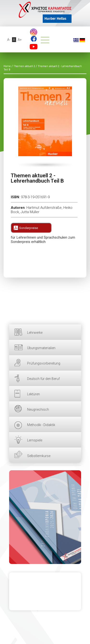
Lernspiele (35, 440)
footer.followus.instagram (34, 32)
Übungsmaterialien (41, 348)
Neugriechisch (38, 409)
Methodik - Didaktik (41, 425)
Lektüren (33, 394)
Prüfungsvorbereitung (44, 363)
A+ (20, 40)
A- (9, 40)
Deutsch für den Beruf (43, 379)
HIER (45, 517)
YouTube (34, 47)
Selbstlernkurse (39, 456)
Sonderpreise (29, 228)
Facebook (34, 39)
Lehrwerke (35, 333)
